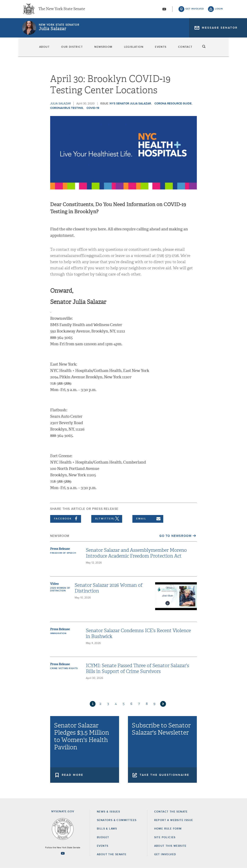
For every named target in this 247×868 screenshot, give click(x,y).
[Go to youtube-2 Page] (63, 853)
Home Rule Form (168, 829)
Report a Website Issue (174, 820)
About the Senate (112, 854)
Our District (62, 48)
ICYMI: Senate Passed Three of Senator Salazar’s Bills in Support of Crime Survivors (137, 668)
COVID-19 (93, 108)
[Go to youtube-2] (164, 10)
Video (54, 584)
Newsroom (99, 48)
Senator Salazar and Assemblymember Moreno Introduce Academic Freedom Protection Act (136, 553)
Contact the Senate (171, 812)
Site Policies (165, 837)
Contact (197, 48)
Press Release (60, 549)
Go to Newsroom (175, 536)
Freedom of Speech (63, 553)
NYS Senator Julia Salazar (130, 104)
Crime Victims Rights (64, 668)
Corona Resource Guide (173, 104)
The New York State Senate (62, 10)
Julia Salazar (52, 30)
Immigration (58, 634)
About (29, 48)
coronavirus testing (67, 108)
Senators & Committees (117, 820)
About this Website (170, 846)
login (219, 10)
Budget (103, 837)
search (219, 48)
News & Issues (108, 812)
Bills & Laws (107, 829)
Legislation (135, 48)
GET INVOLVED (165, 854)
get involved (195, 10)
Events (167, 48)
